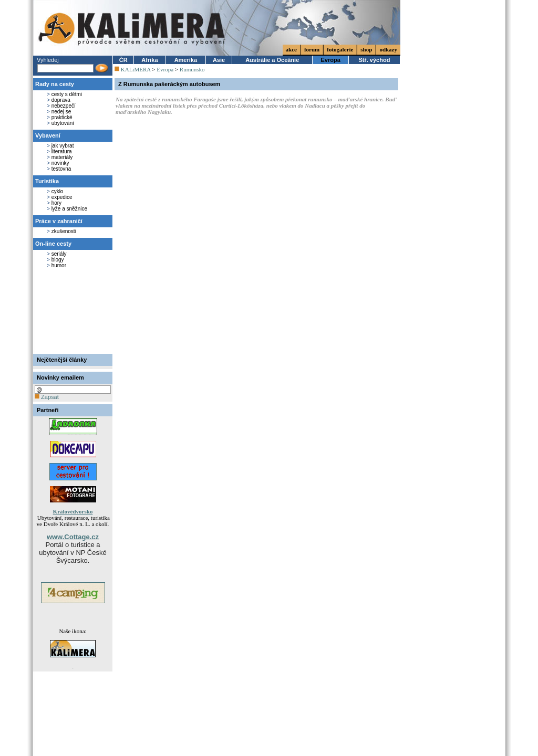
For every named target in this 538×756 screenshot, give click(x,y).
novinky (60, 163)
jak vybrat (63, 146)
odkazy (388, 49)
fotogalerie (340, 49)
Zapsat (47, 397)
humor (59, 265)
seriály (59, 254)
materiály (62, 157)
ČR (123, 60)
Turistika (47, 181)
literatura (62, 151)
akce (291, 49)
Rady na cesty (55, 84)
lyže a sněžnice (69, 209)
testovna (61, 169)
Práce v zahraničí (59, 221)
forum (312, 49)
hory (56, 203)
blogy (58, 260)
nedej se (61, 112)
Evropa (331, 60)
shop (366, 49)
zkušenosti (64, 231)
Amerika (186, 60)
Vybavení (48, 135)
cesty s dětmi (67, 94)
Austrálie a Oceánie (272, 60)
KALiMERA (136, 69)
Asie (219, 60)
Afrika (149, 60)
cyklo (58, 191)
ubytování (63, 123)
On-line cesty (53, 244)
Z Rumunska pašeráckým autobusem (169, 84)
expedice (62, 197)
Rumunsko (192, 69)
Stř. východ (374, 60)
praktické (62, 117)
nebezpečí (64, 106)
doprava (61, 100)
